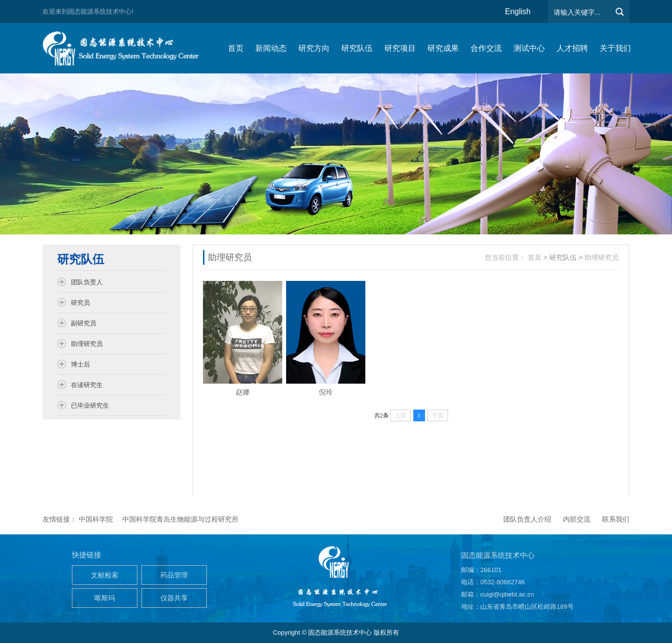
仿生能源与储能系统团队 (126, 48)
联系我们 (616, 519)
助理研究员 (602, 257)
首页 (535, 257)
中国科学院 (96, 519)
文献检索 (105, 575)
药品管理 (174, 575)
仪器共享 (174, 598)
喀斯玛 (105, 598)
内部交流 (577, 519)
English (518, 11)
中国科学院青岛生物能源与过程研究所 (180, 519)
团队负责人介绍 (527, 519)
